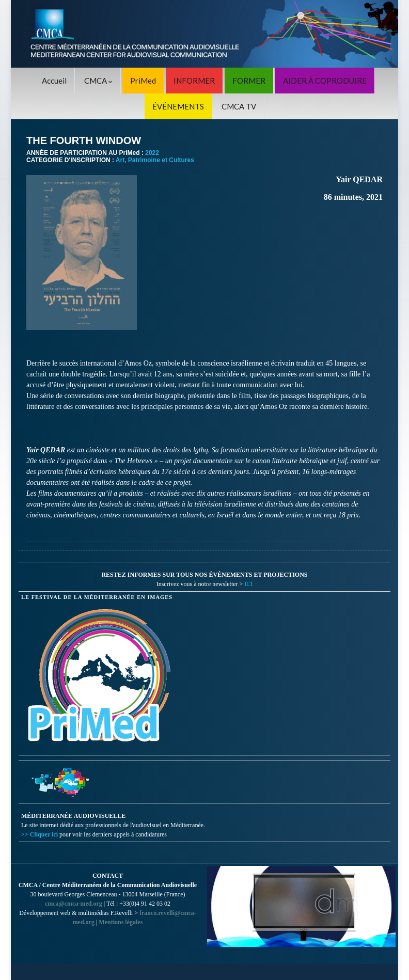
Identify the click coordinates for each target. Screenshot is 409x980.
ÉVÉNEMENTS (178, 106)
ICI (248, 584)
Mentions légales (121, 922)
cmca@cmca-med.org (74, 904)
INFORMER (194, 81)
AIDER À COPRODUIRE (325, 81)
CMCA (98, 81)
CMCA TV (239, 106)
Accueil (54, 81)
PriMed (143, 81)
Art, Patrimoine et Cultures (155, 160)
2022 (152, 153)
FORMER (249, 81)
